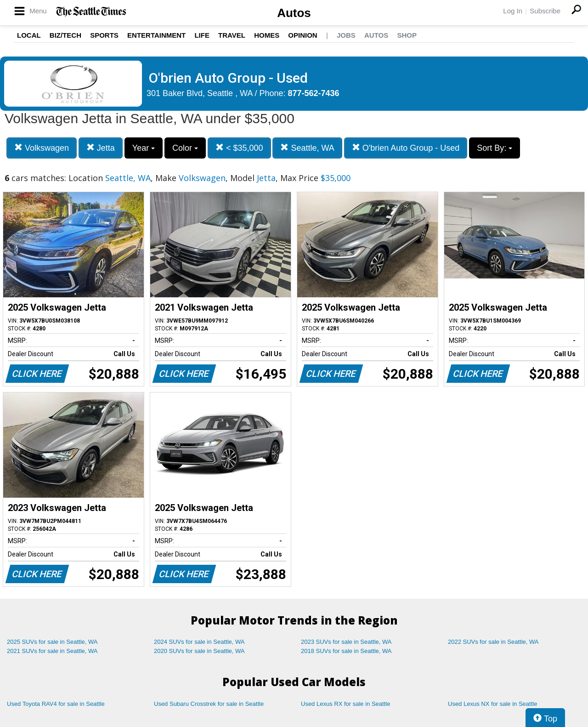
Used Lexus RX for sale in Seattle (345, 704)
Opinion (302, 35)
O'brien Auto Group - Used (406, 148)
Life (202, 35)
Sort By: (495, 148)
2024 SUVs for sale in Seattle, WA (199, 642)
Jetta (101, 148)
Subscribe (545, 11)
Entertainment (156, 35)
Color (185, 148)
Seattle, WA (307, 148)
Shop (407, 35)
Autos (294, 13)
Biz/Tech (65, 35)
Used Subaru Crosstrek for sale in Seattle (209, 704)
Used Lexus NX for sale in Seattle (492, 704)
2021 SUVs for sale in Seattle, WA (52, 651)
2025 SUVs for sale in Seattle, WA (52, 642)
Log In (513, 11)
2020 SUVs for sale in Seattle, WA (199, 651)
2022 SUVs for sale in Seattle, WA (493, 642)
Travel (232, 35)
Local (29, 35)
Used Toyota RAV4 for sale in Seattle (56, 704)
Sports (104, 35)
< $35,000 (239, 148)
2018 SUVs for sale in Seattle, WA (346, 651)
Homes (267, 35)
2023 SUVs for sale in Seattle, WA (346, 642)
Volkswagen (42, 148)
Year (144, 148)
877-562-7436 (314, 93)
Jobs (346, 35)
